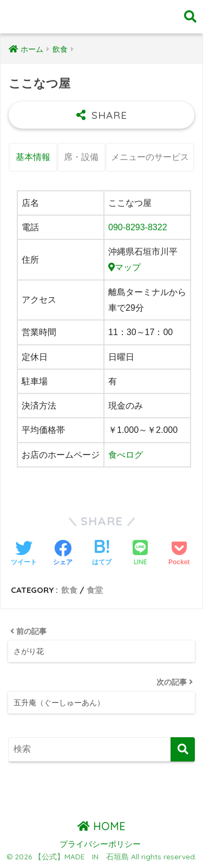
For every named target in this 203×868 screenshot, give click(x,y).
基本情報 (33, 157)
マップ (125, 267)
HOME (101, 826)
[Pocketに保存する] (179, 554)
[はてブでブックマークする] (102, 554)
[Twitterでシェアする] (24, 554)
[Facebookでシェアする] (63, 554)
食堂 (95, 590)
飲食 (69, 590)
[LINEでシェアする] (140, 554)
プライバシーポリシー (100, 844)
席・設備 (81, 157)
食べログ (126, 455)
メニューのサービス (150, 157)
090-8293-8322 (138, 227)
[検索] (183, 749)
